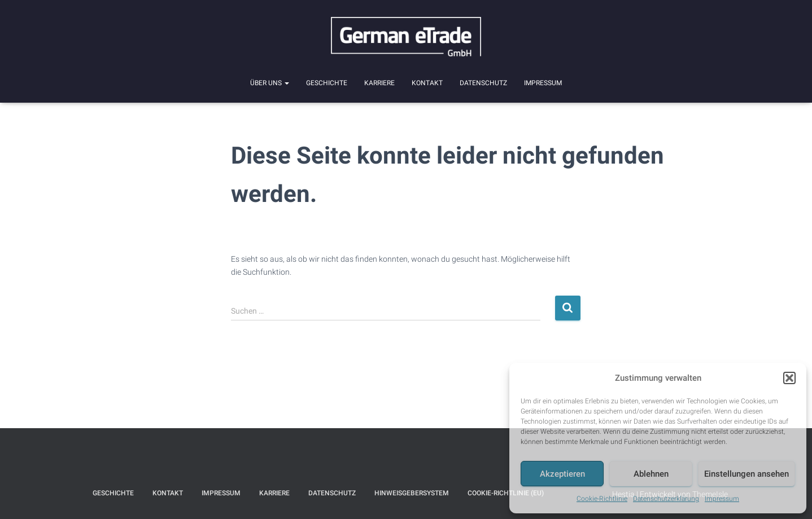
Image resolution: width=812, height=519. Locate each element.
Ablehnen (651, 474)
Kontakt (427, 83)
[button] (789, 378)
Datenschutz (483, 83)
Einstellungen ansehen (746, 474)
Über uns (270, 83)
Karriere (379, 83)
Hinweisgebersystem (412, 493)
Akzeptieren (562, 474)
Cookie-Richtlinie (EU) (506, 493)
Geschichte (327, 83)
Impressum (722, 499)
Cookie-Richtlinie (602, 499)
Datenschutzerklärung (666, 499)
